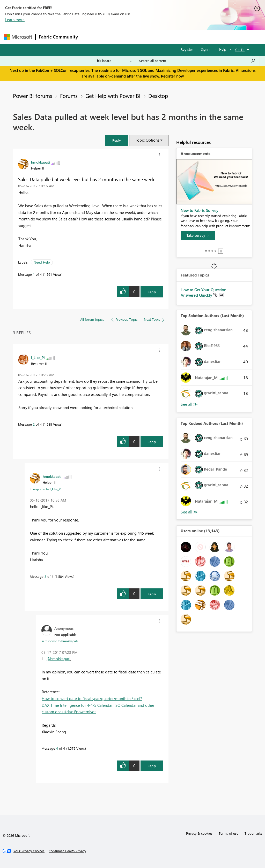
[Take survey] (198, 235)
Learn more (15, 20)
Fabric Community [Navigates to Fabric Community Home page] (58, 37)
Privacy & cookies (199, 833)
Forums (90, 37)
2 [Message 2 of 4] (34, 424)
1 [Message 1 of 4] (34, 274)
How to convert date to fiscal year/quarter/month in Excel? (92, 698)
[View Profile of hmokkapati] (41, 162)
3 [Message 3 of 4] (45, 576)
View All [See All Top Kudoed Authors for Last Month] (189, 512)
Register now (172, 76)
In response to (46, 489)
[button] (117, 140)
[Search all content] (197, 61)
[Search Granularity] (113, 61)
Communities (157, 37)
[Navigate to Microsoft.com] (18, 37)
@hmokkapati (58, 659)
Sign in (206, 49)
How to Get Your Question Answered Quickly (204, 293)
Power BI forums (33, 96)
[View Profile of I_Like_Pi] (38, 357)
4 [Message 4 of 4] (57, 748)
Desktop (158, 96)
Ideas (134, 37)
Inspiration (112, 37)
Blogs (180, 37)
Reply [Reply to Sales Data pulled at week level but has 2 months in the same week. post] (152, 292)
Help (223, 49)
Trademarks (253, 833)
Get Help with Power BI (113, 96)
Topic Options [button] (147, 140)
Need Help (42, 262)
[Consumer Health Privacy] (67, 851)
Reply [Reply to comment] (152, 442)
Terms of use (229, 833)
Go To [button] (240, 49)
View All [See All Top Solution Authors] (189, 404)
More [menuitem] (197, 37)
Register (187, 49)
